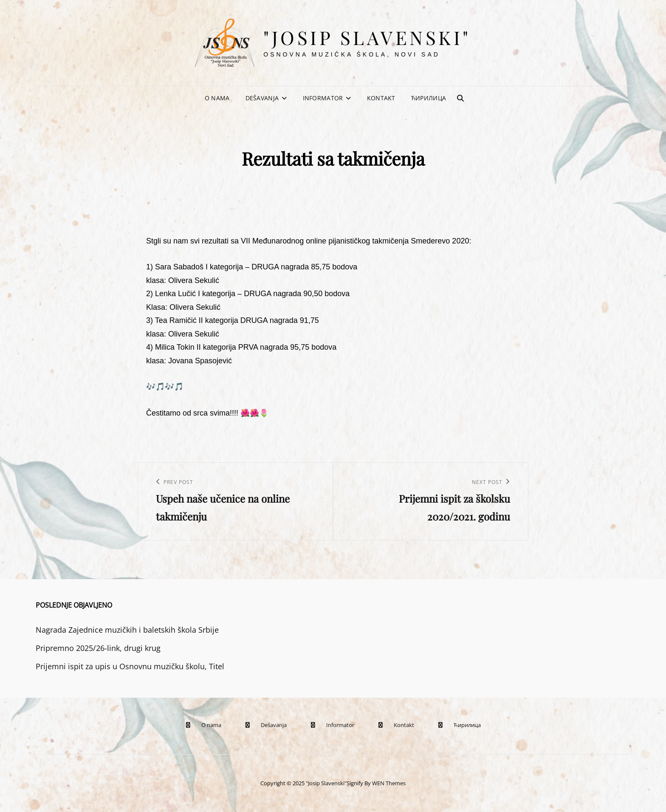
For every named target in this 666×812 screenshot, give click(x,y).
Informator (323, 98)
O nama (217, 98)
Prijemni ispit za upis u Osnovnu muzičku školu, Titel (130, 666)
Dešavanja (262, 98)
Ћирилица (429, 98)
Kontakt (381, 98)
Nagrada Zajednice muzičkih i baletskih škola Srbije (127, 630)
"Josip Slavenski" (367, 37)
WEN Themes (389, 783)
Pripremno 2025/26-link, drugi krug (98, 648)
